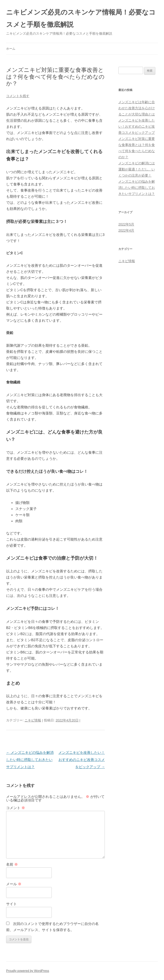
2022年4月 (126, 230)
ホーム (11, 49)
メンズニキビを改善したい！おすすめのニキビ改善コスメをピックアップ (82, 760)
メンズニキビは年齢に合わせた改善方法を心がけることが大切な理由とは (137, 108)
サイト (11, 904)
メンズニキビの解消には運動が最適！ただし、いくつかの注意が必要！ (137, 169)
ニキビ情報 (33, 720)
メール (14, 884)
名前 (12, 864)
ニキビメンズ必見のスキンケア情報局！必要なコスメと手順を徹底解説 (81, 18)
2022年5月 (126, 224)
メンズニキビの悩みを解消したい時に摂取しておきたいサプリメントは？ (30, 760)
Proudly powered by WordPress (28, 971)
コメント (16, 808)
